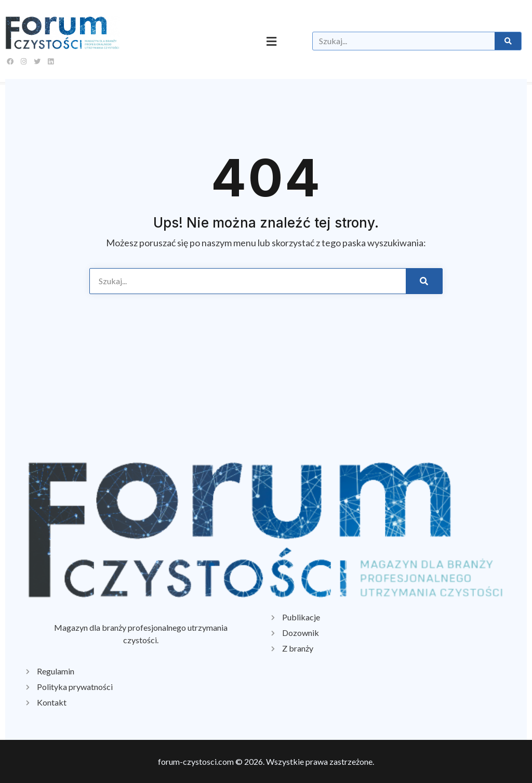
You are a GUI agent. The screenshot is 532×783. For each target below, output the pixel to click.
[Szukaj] (508, 41)
